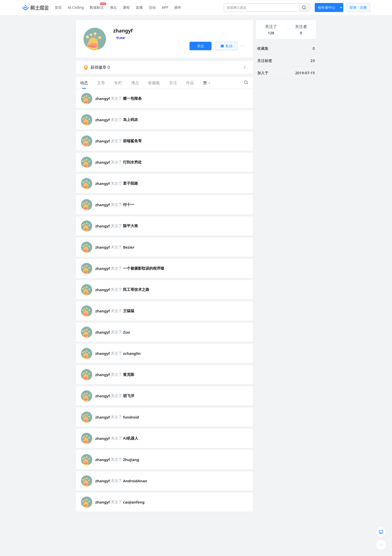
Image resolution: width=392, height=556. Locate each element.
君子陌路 (130, 183)
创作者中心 (326, 7)
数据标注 (98, 6)
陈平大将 (130, 226)
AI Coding (76, 7)
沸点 (113, 7)
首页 (58, 7)
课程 (126, 7)
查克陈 (129, 374)
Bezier (129, 247)
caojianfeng (134, 502)
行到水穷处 (132, 162)
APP (165, 7)
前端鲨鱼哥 (132, 141)
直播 (139, 7)
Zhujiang (131, 460)
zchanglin (132, 353)
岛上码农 (130, 119)
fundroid (131, 417)
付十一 (129, 204)
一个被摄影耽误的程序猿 (144, 268)
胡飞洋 (129, 396)
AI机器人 (131, 438)
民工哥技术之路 (136, 289)
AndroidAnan (135, 481)
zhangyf (102, 98)
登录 (358, 8)
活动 (152, 7)
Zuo (126, 332)
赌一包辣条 (132, 98)
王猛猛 (129, 311)
